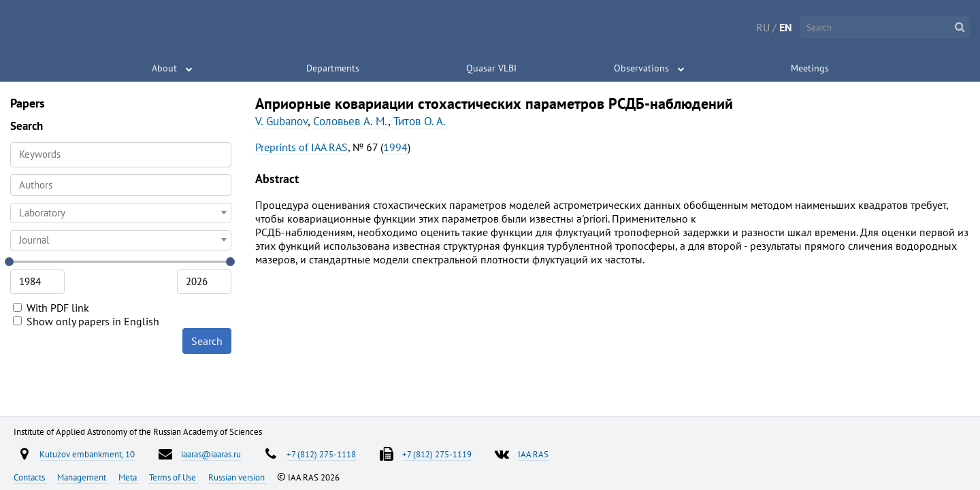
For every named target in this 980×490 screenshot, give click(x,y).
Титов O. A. (420, 121)
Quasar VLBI (491, 68)
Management (83, 477)
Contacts (30, 477)
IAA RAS (533, 454)
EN (786, 27)
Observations (641, 68)
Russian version (238, 477)
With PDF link (51, 308)
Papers (28, 103)
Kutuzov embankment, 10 (87, 454)
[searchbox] (121, 185)
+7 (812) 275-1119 (437, 454)
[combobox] (121, 185)
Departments (333, 68)
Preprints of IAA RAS (301, 147)
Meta (129, 477)
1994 (395, 147)
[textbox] (121, 213)
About (164, 68)
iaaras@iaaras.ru (211, 454)
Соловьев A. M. (350, 121)
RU (763, 27)
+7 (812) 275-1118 (321, 454)
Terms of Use (174, 477)
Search (207, 341)
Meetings (810, 68)
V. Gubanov (281, 121)
